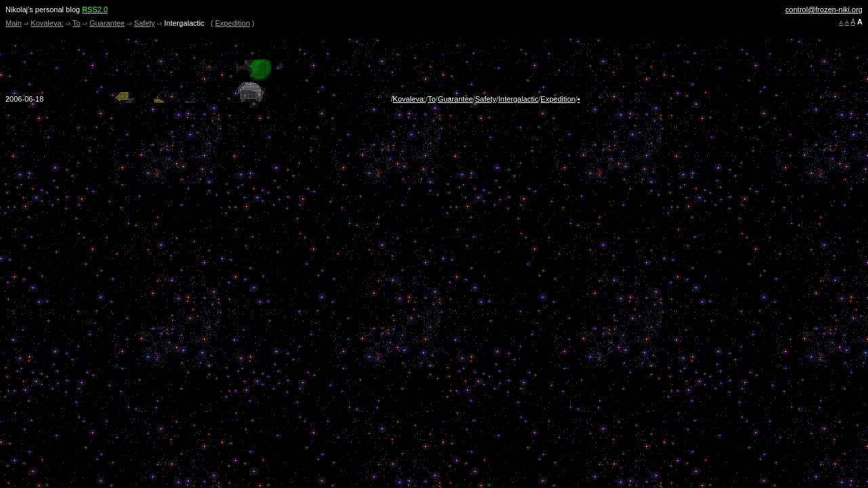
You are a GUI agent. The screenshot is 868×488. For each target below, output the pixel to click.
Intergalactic (518, 99)
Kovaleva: (47, 23)
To (77, 23)
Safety (144, 23)
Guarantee (107, 23)
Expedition (232, 23)
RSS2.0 (95, 9)
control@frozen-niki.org (824, 9)
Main (14, 23)
